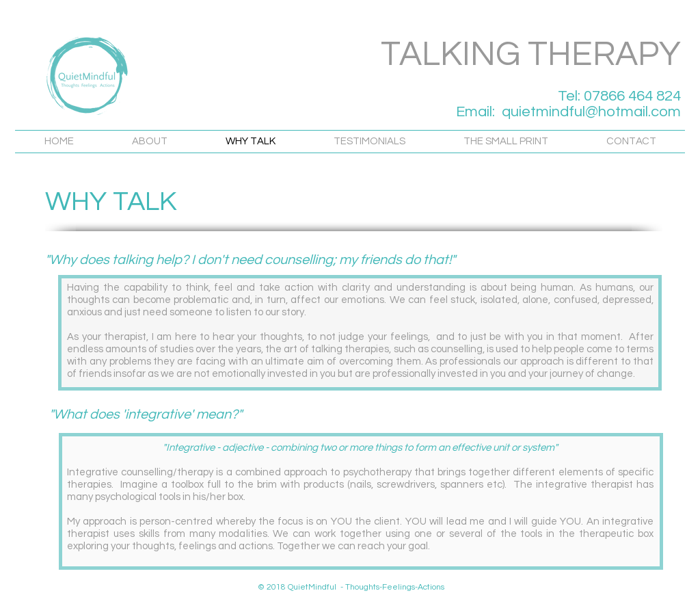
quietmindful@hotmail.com (591, 112)
